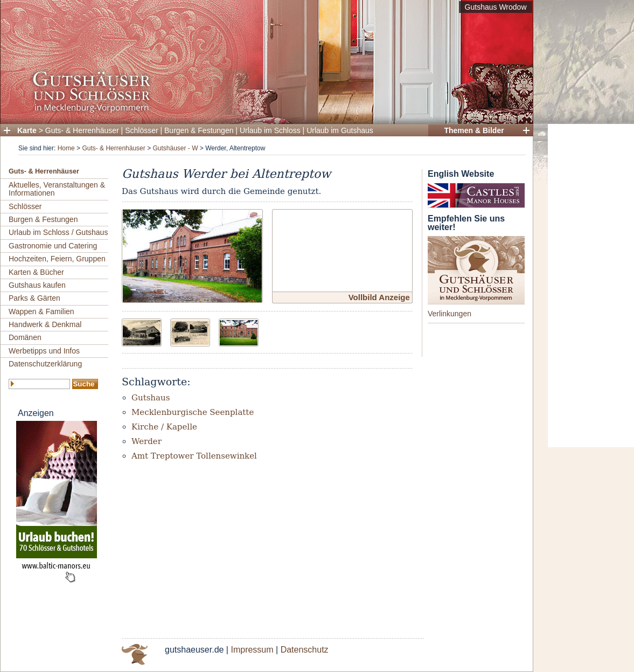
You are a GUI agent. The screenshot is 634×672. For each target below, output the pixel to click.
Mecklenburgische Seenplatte (193, 412)
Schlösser (141, 130)
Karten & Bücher (36, 272)
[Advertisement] (591, 286)
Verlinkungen (450, 314)
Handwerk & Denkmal (45, 324)
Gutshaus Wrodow (496, 7)
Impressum (252, 650)
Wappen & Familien (41, 311)
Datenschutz (305, 650)
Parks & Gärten (34, 298)
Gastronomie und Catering (53, 246)
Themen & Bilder (474, 130)
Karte (27, 130)
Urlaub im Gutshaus (340, 130)
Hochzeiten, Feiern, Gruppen (57, 259)
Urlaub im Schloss (270, 130)
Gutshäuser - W (175, 148)
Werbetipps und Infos (44, 351)
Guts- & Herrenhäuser (82, 130)
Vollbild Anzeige (379, 297)
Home (66, 148)
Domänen (25, 337)
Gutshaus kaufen (37, 285)
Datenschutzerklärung (45, 364)
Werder (147, 441)
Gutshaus (151, 398)
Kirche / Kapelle (164, 427)
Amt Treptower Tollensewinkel (194, 456)
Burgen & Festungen (199, 130)
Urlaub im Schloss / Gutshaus (58, 232)
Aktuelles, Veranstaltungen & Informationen (57, 189)
